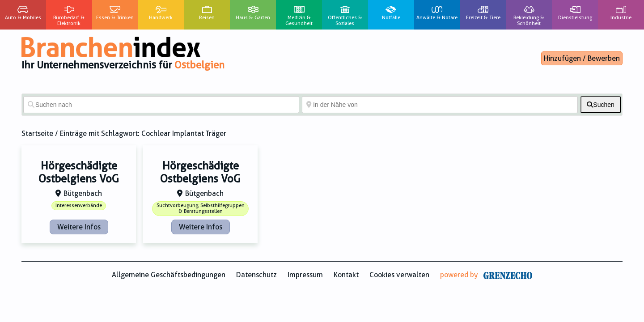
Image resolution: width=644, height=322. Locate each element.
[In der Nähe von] (440, 105)
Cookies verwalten (399, 275)
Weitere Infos (79, 227)
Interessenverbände (79, 205)
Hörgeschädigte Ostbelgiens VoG (79, 172)
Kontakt (346, 275)
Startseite (37, 133)
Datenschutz (256, 275)
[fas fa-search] (601, 105)
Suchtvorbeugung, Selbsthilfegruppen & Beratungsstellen (201, 208)
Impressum (305, 275)
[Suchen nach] (161, 105)
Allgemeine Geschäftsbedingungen (169, 275)
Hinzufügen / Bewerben (582, 58)
